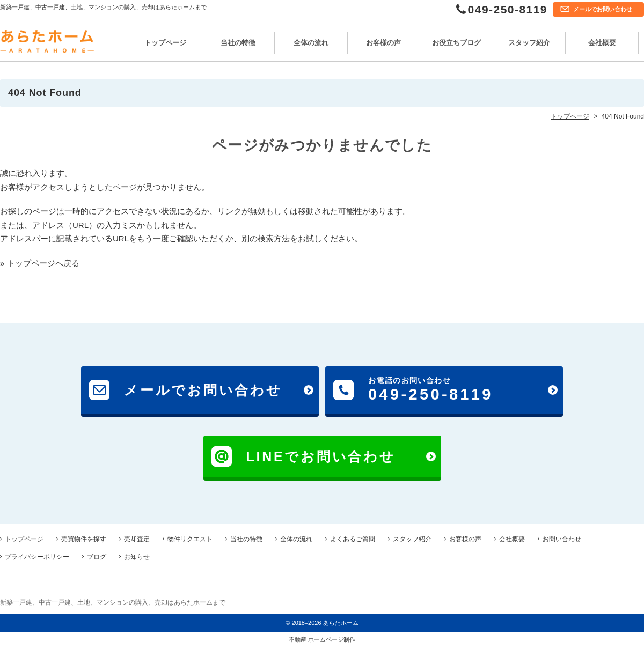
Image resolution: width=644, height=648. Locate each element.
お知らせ (137, 556)
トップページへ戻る (43, 263)
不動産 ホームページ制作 (322, 638)
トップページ (165, 43)
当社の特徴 (238, 43)
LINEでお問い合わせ (321, 456)
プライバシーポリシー (37, 556)
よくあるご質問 (353, 538)
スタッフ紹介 (529, 43)
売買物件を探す (84, 538)
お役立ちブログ (456, 43)
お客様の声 (383, 43)
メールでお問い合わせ (603, 9)
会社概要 (602, 43)
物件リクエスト (190, 538)
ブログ (97, 556)
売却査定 (137, 538)
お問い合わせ (562, 538)
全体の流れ (311, 43)
